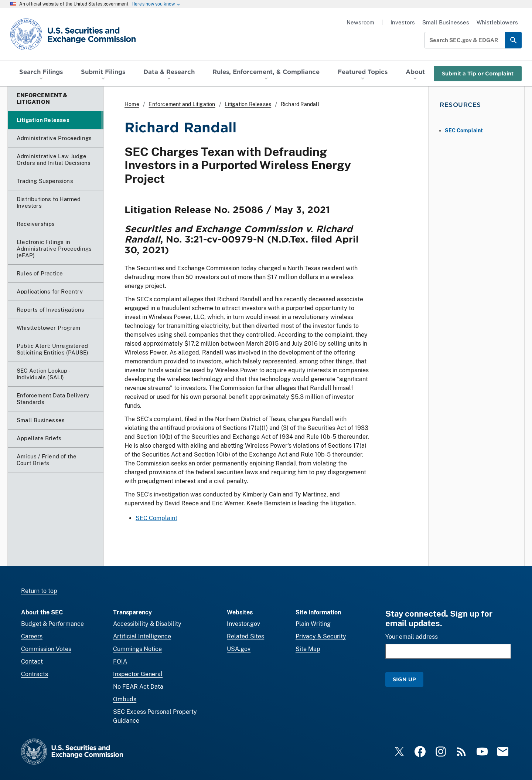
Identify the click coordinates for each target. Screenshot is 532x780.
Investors (403, 22)
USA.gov (239, 649)
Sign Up (404, 679)
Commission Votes (46, 649)
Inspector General (138, 674)
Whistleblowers (497, 22)
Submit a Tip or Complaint (478, 73)
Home (132, 104)
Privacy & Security (321, 636)
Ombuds (125, 699)
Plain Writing (313, 624)
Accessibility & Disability (147, 624)
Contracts (35, 674)
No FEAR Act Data (138, 687)
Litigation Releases (248, 104)
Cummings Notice (137, 649)
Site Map (308, 649)
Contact (32, 662)
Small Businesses (446, 22)
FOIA (120, 662)
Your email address (412, 637)
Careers (32, 636)
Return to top (39, 591)
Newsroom (360, 22)
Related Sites (245, 636)
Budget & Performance (52, 624)
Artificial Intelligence (142, 636)
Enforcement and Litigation (182, 104)
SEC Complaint (156, 518)
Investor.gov (243, 624)
